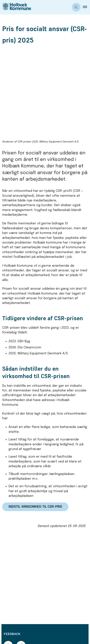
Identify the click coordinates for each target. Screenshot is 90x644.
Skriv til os (15, 584)
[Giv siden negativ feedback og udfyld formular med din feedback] (21, 482)
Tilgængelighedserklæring (27, 616)
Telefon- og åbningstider (26, 572)
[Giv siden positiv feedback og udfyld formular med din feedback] (8, 482)
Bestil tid (14, 578)
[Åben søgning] (76, 7)
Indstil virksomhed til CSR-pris (35, 426)
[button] (86, 7)
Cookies (13, 603)
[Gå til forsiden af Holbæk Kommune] (16, 7)
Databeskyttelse (20, 609)
